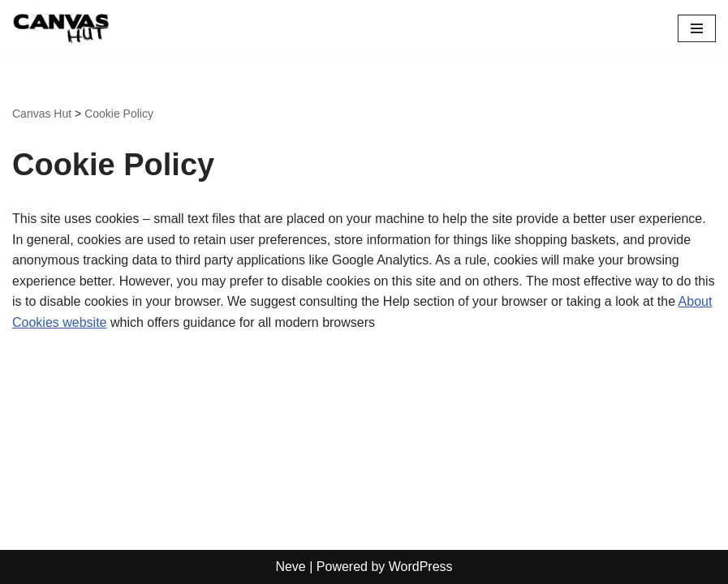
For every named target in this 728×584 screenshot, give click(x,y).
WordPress (421, 567)
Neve (290, 567)
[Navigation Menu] (697, 28)
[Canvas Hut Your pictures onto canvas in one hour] (61, 28)
